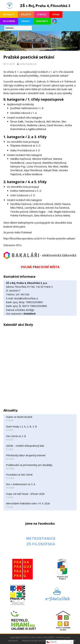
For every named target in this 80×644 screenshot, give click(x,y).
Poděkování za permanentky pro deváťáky (29, 465)
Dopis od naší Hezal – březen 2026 (25, 494)
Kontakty (42, 21)
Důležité (26, 15)
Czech (52, 642)
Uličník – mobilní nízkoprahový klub (25, 446)
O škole (42, 15)
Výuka (56, 15)
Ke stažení (9, 21)
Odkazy (26, 21)
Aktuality (9, 15)
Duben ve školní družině (19, 417)
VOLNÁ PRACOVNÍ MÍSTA (40, 267)
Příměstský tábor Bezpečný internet (26, 455)
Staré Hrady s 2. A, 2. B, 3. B (21, 426)
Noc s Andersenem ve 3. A (21, 484)
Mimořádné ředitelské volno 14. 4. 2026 (28, 503)
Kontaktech (30, 314)
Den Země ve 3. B (16, 436)
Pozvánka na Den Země (19, 475)
